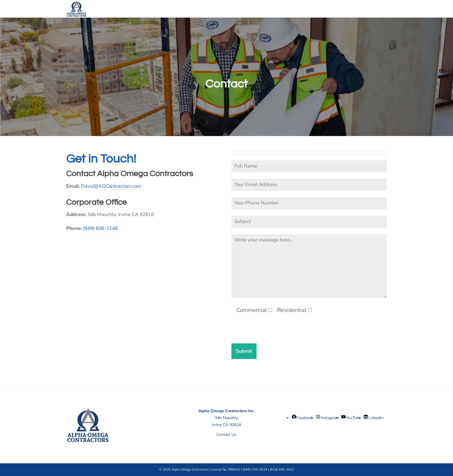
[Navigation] (380, 9)
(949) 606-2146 (100, 228)
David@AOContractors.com (111, 186)
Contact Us (226, 435)
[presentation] (275, 332)
